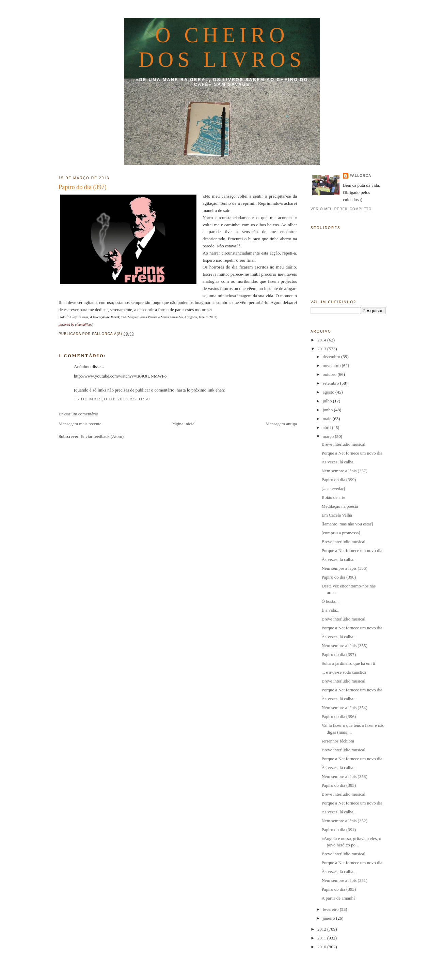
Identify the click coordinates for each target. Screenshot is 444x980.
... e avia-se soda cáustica (344, 672)
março (329, 436)
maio (328, 419)
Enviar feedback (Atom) (102, 436)
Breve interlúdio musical (343, 444)
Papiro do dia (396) (339, 716)
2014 (322, 340)
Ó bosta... (330, 601)
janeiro (329, 918)
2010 (322, 947)
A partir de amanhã (338, 898)
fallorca (360, 176)
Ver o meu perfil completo (341, 209)
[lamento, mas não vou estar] (347, 524)
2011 (322, 938)
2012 (322, 929)
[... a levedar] (333, 488)
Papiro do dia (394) (339, 830)
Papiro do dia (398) (339, 577)
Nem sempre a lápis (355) (344, 646)
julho (328, 401)
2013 (322, 349)
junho (328, 410)
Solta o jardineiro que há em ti (348, 663)
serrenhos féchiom (338, 741)
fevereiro (331, 909)
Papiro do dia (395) (339, 785)
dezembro (332, 357)
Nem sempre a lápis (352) (344, 821)
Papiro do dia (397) (83, 187)
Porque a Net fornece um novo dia (352, 453)
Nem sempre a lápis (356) (344, 568)
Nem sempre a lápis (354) (344, 708)
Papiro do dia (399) (339, 480)
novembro (332, 365)
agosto (329, 392)
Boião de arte (333, 497)
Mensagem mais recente (80, 424)
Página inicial (183, 424)
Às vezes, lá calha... (339, 462)
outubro (330, 374)
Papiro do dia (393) (339, 889)
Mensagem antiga (281, 424)
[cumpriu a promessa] (341, 533)
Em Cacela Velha (337, 515)
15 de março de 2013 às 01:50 (112, 399)
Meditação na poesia (340, 506)
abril (327, 427)
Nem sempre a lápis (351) (344, 880)
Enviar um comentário (78, 414)
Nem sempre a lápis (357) (344, 471)
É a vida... (330, 610)
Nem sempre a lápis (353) (344, 776)
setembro (331, 383)
